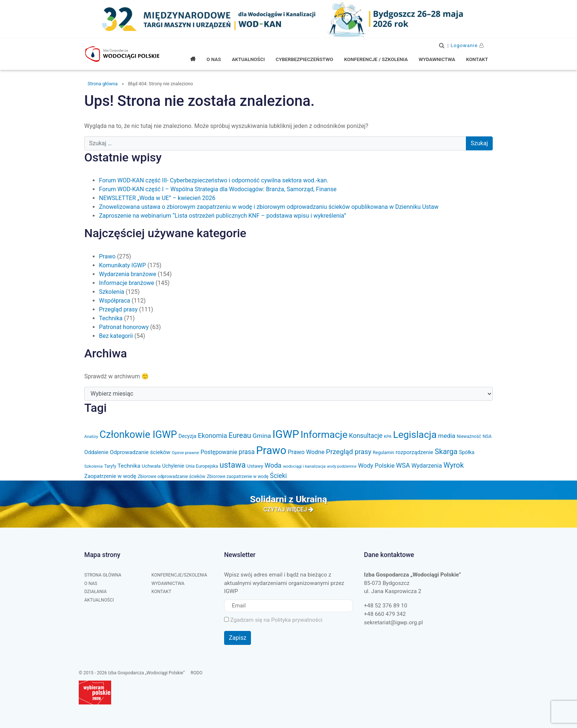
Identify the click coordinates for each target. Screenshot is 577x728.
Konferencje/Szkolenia (180, 575)
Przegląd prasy (118, 309)
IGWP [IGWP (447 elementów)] (286, 434)
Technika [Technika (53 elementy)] (129, 466)
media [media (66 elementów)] (447, 436)
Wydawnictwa (168, 584)
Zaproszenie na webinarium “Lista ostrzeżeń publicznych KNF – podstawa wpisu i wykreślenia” (222, 216)
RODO (197, 673)
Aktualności (99, 600)
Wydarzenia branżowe (128, 274)
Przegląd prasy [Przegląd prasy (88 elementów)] (349, 452)
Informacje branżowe (127, 283)
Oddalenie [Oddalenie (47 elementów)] (96, 452)
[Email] (288, 606)
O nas (91, 584)
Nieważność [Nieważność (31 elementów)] (469, 436)
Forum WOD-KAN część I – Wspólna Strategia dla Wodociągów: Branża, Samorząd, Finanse (218, 189)
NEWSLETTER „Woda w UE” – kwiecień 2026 (157, 198)
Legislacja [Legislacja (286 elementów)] (415, 434)
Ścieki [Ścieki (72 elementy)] (279, 476)
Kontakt (162, 592)
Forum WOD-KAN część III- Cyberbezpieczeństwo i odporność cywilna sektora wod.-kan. (214, 180)
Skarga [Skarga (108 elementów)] (446, 452)
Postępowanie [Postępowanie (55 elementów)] (219, 452)
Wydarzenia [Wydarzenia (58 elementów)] (427, 466)
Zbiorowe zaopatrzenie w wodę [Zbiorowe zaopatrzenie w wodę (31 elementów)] (238, 477)
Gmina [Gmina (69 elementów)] (262, 436)
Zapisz (238, 638)
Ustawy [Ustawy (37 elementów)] (255, 466)
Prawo (107, 256)
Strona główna (103, 84)
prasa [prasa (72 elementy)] (247, 452)
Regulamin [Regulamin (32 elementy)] (383, 453)
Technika (111, 318)
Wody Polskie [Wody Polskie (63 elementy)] (376, 466)
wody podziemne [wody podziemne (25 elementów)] (342, 466)
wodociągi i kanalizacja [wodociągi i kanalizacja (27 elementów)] (304, 466)
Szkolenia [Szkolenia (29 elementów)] (93, 466)
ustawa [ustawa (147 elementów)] (232, 465)
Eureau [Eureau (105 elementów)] (240, 435)
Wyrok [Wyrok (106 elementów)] (454, 465)
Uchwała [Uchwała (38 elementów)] (151, 466)
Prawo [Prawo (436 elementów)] (271, 450)
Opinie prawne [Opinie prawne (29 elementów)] (185, 453)
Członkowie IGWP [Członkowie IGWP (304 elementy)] (138, 435)
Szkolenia (111, 292)
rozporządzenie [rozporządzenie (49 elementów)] (414, 452)
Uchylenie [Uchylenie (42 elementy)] (173, 466)
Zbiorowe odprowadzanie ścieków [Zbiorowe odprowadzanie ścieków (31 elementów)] (171, 477)
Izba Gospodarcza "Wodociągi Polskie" (123, 54)
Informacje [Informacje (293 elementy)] (324, 434)
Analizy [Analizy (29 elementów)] (91, 436)
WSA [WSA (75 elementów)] (403, 465)
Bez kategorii (116, 336)
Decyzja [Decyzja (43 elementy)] (187, 436)
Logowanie (464, 45)
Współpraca (115, 301)
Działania (95, 592)
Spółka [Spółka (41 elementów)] (467, 452)
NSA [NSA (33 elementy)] (487, 436)
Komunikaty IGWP (123, 265)
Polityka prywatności (297, 620)
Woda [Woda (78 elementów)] (273, 465)
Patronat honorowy (124, 327)
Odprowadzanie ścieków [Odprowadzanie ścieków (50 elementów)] (140, 452)
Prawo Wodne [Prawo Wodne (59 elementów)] (306, 452)
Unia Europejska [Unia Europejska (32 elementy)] (202, 466)
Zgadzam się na (273, 620)
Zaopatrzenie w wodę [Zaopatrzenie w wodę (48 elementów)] (110, 476)
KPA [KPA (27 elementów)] (388, 437)
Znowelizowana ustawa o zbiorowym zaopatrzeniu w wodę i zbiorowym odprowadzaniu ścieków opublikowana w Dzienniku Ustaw (269, 207)
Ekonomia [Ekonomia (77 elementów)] (213, 436)
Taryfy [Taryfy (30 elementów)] (110, 466)
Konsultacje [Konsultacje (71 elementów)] (366, 436)
